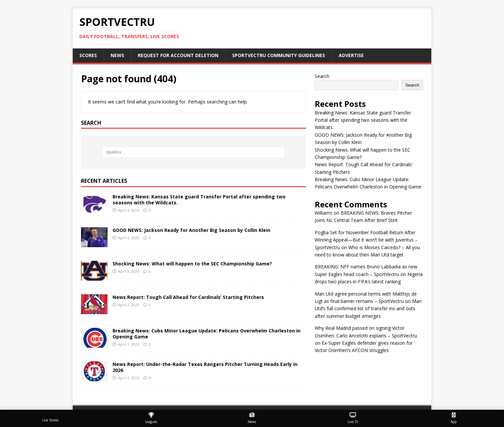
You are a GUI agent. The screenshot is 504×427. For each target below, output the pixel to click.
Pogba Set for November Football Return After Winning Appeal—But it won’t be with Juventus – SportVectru (366, 240)
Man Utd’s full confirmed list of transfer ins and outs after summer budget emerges (368, 309)
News (117, 55)
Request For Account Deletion (178, 55)
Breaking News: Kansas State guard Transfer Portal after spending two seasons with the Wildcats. (199, 200)
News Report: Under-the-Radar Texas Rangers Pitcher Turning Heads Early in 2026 (205, 367)
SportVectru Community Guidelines (279, 55)
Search (322, 76)
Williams (324, 213)
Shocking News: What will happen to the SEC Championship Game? (192, 264)
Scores (88, 55)
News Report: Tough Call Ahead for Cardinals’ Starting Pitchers (188, 297)
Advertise (351, 55)
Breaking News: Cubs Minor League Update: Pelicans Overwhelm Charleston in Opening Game (207, 334)
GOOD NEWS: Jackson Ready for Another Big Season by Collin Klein (191, 230)
